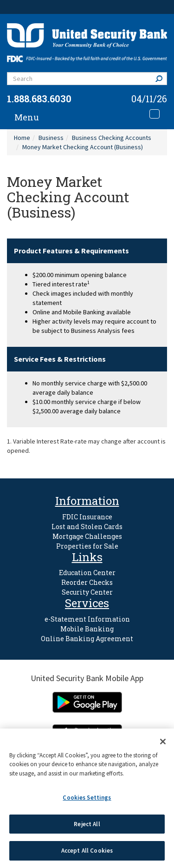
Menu (27, 117)
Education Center (87, 573)
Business (51, 138)
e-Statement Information (87, 619)
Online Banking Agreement (87, 639)
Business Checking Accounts (112, 138)
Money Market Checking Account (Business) (83, 147)
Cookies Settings (87, 798)
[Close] (163, 742)
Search (161, 78)
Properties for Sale (87, 546)
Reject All (87, 824)
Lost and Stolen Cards (87, 527)
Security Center (87, 592)
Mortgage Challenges (87, 536)
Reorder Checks (87, 582)
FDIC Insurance (87, 517)
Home (22, 138)
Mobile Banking (87, 629)
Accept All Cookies (87, 851)
